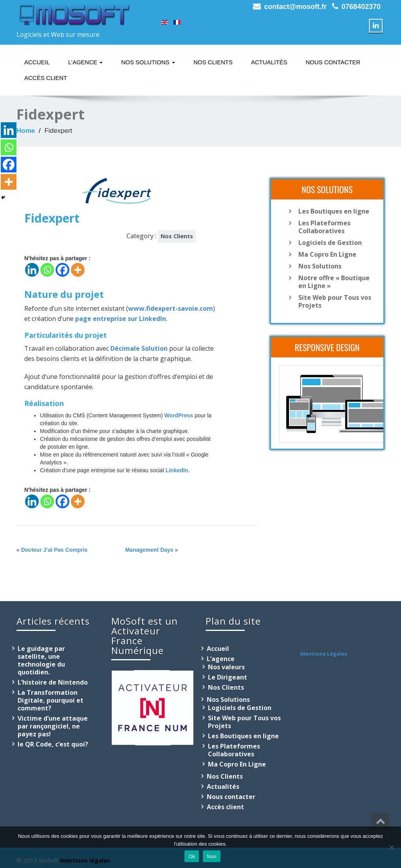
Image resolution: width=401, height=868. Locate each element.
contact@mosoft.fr (295, 7)
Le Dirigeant (228, 677)
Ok (192, 856)
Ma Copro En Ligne (327, 254)
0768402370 (361, 7)
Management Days (149, 550)
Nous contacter (333, 62)
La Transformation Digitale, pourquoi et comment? (51, 700)
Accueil (37, 62)
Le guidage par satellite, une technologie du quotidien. (41, 660)
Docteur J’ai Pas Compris (54, 550)
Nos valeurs (226, 667)
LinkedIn (177, 470)
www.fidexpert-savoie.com (171, 308)
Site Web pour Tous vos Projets (335, 301)
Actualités (269, 62)
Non (212, 856)
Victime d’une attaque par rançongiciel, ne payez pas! (53, 726)
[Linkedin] (32, 270)
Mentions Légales (324, 654)
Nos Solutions (148, 62)
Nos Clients (213, 62)
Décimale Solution (139, 348)
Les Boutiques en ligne (334, 211)
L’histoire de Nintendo (53, 682)
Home (26, 131)
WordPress (179, 415)
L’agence (85, 62)
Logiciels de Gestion (330, 243)
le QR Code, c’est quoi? (53, 744)
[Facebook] (62, 270)
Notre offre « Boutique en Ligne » (334, 282)
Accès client (46, 78)
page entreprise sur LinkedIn (121, 319)
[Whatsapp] (47, 270)
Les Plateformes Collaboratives (324, 227)
